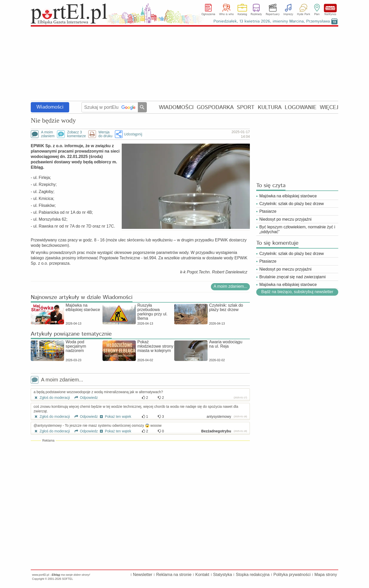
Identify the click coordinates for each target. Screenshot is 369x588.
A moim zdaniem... (230, 286)
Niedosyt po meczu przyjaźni (285, 219)
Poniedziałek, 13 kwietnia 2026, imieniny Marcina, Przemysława (272, 21)
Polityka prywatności (292, 575)
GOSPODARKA (215, 107)
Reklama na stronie (174, 575)
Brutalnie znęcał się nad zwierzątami (293, 277)
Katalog (242, 14)
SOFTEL (68, 579)
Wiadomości (50, 107)
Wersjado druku (105, 134)
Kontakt (202, 575)
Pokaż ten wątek (115, 416)
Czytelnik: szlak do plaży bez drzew (292, 204)
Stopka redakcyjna (253, 575)
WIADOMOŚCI (176, 107)
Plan (317, 14)
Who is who (226, 14)
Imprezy (288, 14)
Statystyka (223, 575)
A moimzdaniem (48, 134)
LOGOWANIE (301, 107)
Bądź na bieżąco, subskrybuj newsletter (297, 292)
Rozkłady (256, 14)
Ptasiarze (268, 211)
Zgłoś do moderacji (52, 398)
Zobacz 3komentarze (76, 134)
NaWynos (330, 8)
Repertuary (273, 14)
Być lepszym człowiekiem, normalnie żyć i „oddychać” (297, 229)
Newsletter (143, 575)
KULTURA (270, 107)
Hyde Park (304, 14)
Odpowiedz (84, 398)
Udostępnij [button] (133, 134)
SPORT (246, 107)
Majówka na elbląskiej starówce (288, 196)
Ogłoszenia (208, 14)
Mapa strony (326, 575)
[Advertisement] (184, 64)
